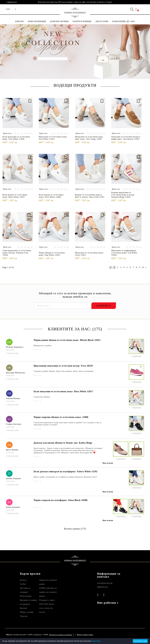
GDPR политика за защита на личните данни (48, 592)
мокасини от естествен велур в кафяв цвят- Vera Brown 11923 (126, 138)
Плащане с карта (47, 600)
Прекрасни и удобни (42, 345)
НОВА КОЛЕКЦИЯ (37, 21)
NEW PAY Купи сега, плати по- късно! (46, 608)
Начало (23, 580)
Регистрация (26, 596)
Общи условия (27, 612)
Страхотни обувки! (42, 397)
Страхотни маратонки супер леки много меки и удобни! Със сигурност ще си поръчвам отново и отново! (68, 424)
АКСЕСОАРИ (102, 21)
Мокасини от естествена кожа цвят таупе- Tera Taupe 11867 (89, 138)
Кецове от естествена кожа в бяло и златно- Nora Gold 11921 (90, 196)
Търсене (24, 616)
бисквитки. (96, 641)
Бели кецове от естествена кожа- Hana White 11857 (15, 196)
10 (143, 267)
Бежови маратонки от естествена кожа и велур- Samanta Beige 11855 (123, 195)
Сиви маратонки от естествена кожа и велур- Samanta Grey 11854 (17, 253)
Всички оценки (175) (75, 529)
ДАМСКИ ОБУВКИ (59, 21)
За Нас (23, 584)
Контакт (24, 608)
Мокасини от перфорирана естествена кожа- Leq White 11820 (124, 253)
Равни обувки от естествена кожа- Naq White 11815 (52, 254)
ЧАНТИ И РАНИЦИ (82, 21)
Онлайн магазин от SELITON (126, 635)
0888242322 (12, 2)
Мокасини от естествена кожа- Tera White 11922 (53, 138)
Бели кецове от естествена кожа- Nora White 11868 (51, 196)
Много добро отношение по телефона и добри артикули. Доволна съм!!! (65, 477)
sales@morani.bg (105, 583)
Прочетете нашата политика (61, 635)
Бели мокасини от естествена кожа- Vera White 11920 (16, 138)
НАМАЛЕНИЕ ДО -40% (124, 21)
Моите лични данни (85, 635)
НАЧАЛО (20, 21)
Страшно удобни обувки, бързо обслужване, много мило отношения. (64, 371)
